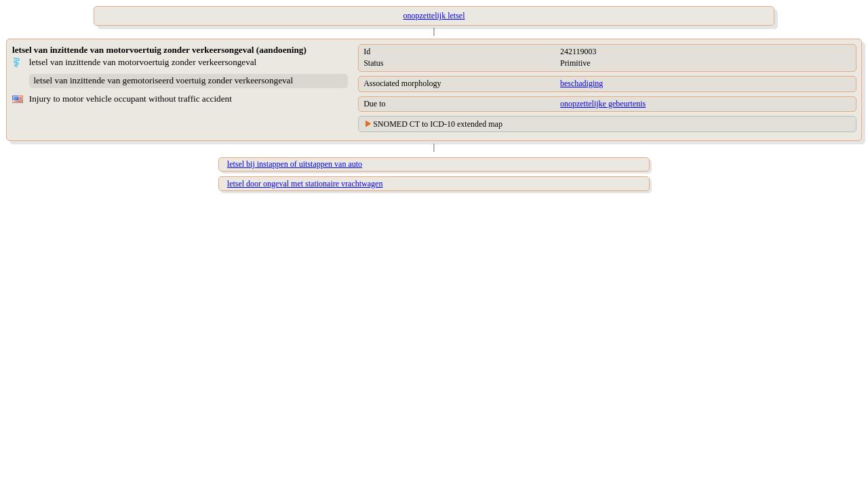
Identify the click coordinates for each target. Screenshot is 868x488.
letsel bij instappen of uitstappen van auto (295, 164)
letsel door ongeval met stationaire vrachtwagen (305, 184)
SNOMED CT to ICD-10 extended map (438, 124)
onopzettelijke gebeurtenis (603, 104)
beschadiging (581, 83)
